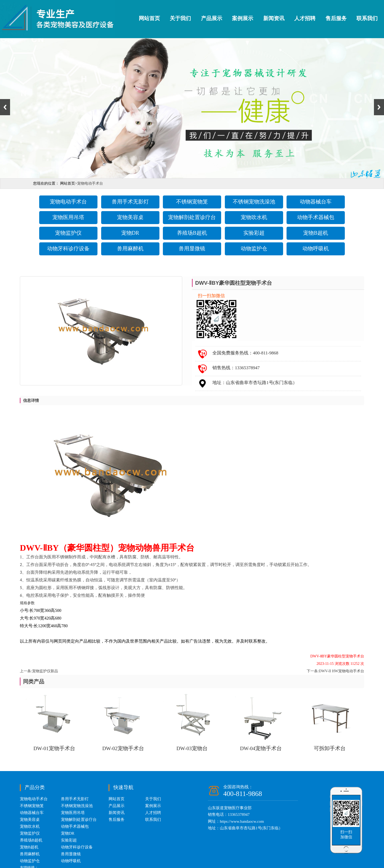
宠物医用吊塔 (68, 217)
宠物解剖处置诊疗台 (192, 217)
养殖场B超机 (192, 233)
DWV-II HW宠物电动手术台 (341, 671)
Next (379, 107)
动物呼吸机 (316, 248)
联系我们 (367, 18)
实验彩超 (254, 233)
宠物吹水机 (254, 217)
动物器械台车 (316, 202)
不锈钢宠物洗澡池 (254, 202)
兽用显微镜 (192, 248)
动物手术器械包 (316, 217)
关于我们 (180, 18)
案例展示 (243, 18)
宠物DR (130, 233)
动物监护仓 (254, 248)
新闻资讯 (274, 18)
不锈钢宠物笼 (192, 202)
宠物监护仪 (68, 233)
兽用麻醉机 (130, 248)
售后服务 (336, 18)
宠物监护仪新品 (45, 671)
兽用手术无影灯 (130, 202)
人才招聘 (305, 18)
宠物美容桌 (130, 217)
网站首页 (149, 18)
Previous (5, 107)
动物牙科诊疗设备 (68, 248)
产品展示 (212, 18)
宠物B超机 (316, 233)
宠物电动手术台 (68, 202)
